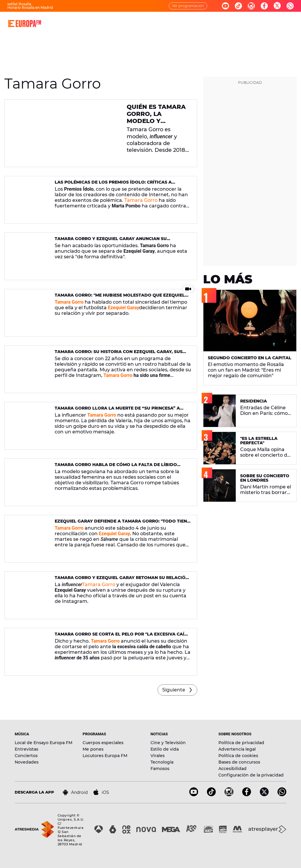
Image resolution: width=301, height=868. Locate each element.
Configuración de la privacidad (251, 775)
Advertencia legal (237, 749)
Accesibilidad (233, 769)
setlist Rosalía (19, 4)
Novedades (27, 762)
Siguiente (174, 690)
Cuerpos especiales (103, 743)
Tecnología (162, 762)
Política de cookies (238, 756)
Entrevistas (26, 749)
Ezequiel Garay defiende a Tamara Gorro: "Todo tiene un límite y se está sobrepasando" (122, 524)
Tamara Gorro (141, 200)
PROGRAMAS (117, 23)
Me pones (93, 749)
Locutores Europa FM (105, 756)
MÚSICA (91, 23)
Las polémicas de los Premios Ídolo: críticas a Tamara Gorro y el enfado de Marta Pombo (113, 185)
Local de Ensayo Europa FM (44, 743)
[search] (293, 24)
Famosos (160, 769)
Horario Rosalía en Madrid (30, 8)
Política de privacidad (241, 743)
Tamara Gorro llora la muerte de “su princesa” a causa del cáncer (117, 411)
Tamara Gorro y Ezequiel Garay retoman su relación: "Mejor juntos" (122, 580)
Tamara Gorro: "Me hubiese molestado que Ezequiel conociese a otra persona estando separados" (120, 298)
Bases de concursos (239, 762)
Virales (158, 756)
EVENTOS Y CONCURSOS (215, 23)
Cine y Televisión (168, 743)
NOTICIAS (145, 23)
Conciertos (26, 756)
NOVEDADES (173, 23)
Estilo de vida (165, 749)
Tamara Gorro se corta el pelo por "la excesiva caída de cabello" (123, 637)
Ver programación (188, 6)
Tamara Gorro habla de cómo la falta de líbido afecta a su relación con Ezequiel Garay (116, 467)
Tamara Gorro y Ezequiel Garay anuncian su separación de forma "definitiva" (111, 241)
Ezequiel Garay (123, 308)
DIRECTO (68, 23)
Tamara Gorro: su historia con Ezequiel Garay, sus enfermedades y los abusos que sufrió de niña (119, 354)
